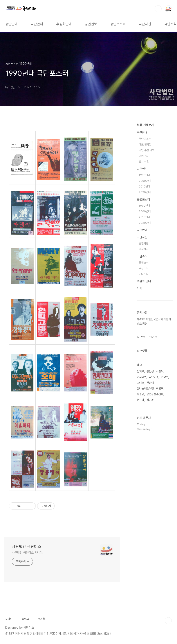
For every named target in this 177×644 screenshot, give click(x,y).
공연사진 (144, 243)
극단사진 (145, 24)
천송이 (150, 383)
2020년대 (145, 192)
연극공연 (142, 377)
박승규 (140, 394)
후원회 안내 (144, 281)
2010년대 (144, 186)
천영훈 (165, 377)
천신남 (140, 400)
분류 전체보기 (145, 125)
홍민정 (150, 371)
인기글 (153, 337)
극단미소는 (145, 139)
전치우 (140, 371)
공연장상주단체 (155, 394)
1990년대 (144, 175)
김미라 (150, 400)
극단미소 (154, 377)
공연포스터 (118, 24)
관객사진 (144, 249)
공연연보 (91, 24)
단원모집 (144, 156)
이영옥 (160, 388)
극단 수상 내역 (147, 150)
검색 (158, 9)
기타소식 (144, 274)
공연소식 (144, 263)
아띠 (139, 288)
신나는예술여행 (145, 388)
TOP (168, 621)
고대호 (140, 383)
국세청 (41, 619)
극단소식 (142, 256)
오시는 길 (144, 162)
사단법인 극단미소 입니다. (28, 553)
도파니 (9, 619)
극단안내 (37, 24)
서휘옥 (160, 371)
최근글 (141, 337)
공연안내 (11, 24)
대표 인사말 (145, 145)
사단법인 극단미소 (26, 547)
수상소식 (144, 268)
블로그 (25, 619)
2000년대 (145, 181)
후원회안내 (64, 24)
